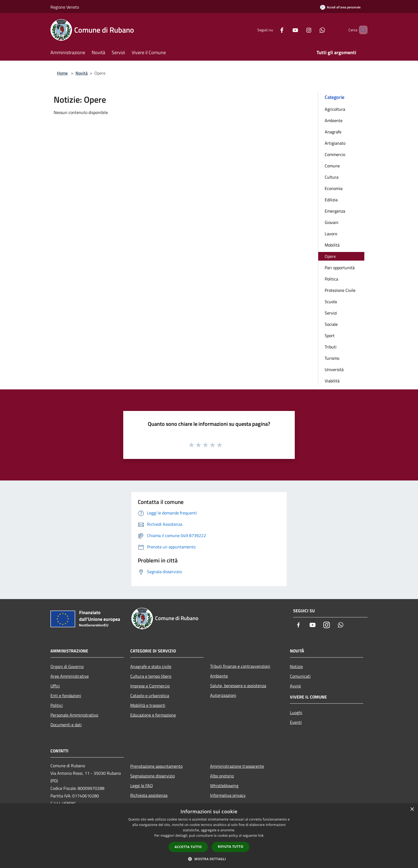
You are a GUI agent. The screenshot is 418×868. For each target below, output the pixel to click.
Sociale (331, 324)
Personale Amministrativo (74, 715)
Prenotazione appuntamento (156, 766)
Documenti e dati (66, 725)
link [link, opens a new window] (261, 836)
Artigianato (335, 143)
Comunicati (300, 676)
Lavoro (331, 234)
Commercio (335, 154)
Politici (57, 705)
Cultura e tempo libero (151, 676)
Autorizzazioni (223, 695)
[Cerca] (361, 30)
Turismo (332, 358)
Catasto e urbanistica (150, 696)
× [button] (412, 809)
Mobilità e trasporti (148, 705)
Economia (334, 188)
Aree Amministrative (70, 676)
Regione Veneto (65, 7)
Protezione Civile (340, 290)
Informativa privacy (228, 795)
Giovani (332, 222)
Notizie (296, 666)
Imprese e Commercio (150, 686)
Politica (331, 279)
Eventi (296, 722)
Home (62, 73)
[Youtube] (286, 30)
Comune (332, 166)
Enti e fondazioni (66, 696)
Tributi (331, 347)
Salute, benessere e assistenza (238, 686)
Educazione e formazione (153, 715)
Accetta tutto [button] (188, 847)
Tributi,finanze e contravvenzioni (240, 666)
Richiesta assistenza (149, 795)
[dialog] (209, 836)
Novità (82, 73)
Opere (330, 256)
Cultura (332, 177)
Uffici (55, 686)
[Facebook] (273, 30)
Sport (330, 336)
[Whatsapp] (313, 30)
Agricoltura (335, 109)
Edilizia (331, 200)
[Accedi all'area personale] (340, 7)
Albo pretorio (222, 776)
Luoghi (296, 713)
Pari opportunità (340, 268)
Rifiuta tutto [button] (231, 847)
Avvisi (295, 686)
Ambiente (334, 120)
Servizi (331, 313)
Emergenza (335, 211)
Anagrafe (333, 132)
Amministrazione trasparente (237, 766)
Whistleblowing (224, 786)
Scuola (331, 302)
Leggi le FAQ (142, 786)
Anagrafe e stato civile (151, 666)
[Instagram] (300, 30)
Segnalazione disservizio (153, 776)
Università (334, 369)
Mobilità (332, 245)
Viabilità (332, 381)
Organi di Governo (67, 666)
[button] (209, 859)
